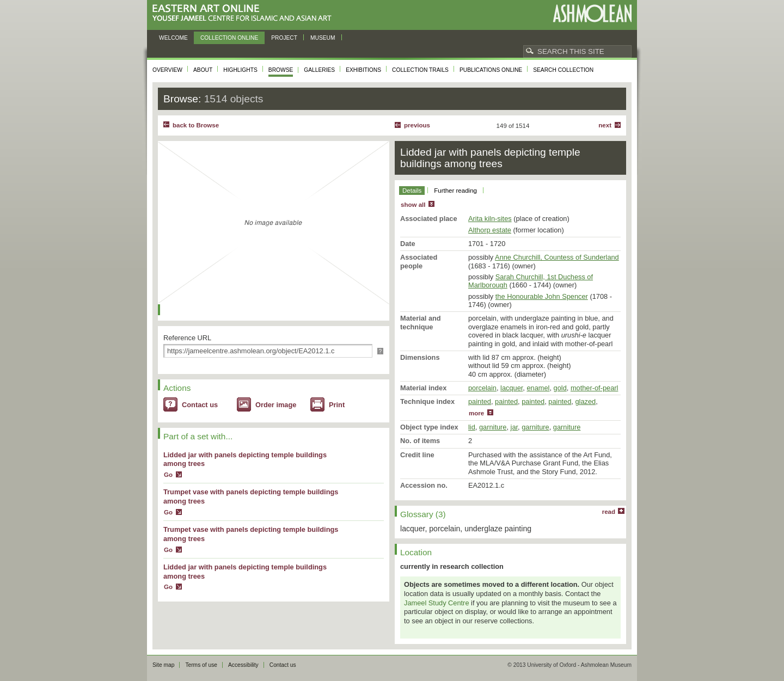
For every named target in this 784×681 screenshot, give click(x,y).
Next (605, 125)
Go (168, 475)
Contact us (200, 405)
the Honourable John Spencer (542, 296)
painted (480, 401)
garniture (493, 427)
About (203, 70)
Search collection (563, 70)
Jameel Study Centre (437, 603)
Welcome (173, 38)
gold (560, 388)
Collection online (229, 38)
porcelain (482, 388)
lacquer (512, 388)
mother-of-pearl (594, 388)
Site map (163, 665)
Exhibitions (363, 70)
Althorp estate (490, 230)
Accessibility (243, 665)
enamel (538, 388)
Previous (417, 125)
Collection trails (420, 70)
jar (514, 427)
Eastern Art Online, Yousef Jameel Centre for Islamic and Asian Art (245, 13)
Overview (167, 70)
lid (472, 427)
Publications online (491, 70)
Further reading (455, 191)
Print (337, 405)
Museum (323, 38)
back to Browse (196, 125)
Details (412, 191)
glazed (585, 401)
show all (413, 205)
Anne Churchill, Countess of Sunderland (557, 257)
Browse (281, 70)
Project (284, 38)
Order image (276, 405)
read (609, 512)
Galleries (319, 70)
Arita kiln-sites (490, 219)
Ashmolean (592, 13)
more (476, 413)
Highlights (240, 70)
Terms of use (201, 665)
